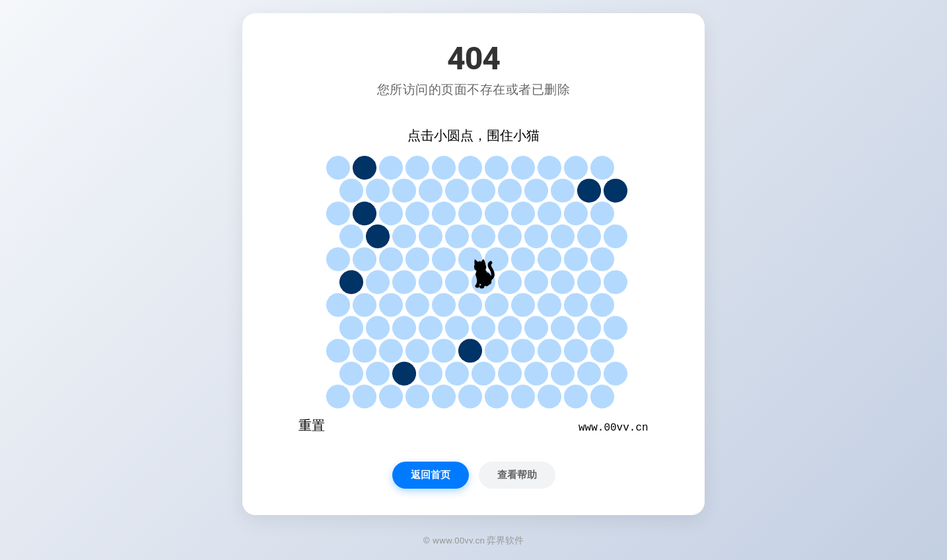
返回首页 (431, 475)
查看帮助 (517, 475)
